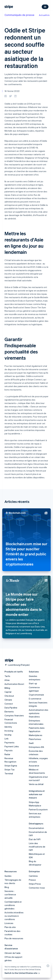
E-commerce (35, 699)
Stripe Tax (10, 770)
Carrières (33, 876)
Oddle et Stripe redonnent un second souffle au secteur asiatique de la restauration (25, 48)
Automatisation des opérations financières (39, 713)
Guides (8, 876)
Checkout (9, 696)
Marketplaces (36, 735)
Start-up (33, 683)
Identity (8, 727)
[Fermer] (47, 966)
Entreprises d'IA (37, 747)
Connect (9, 704)
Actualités (44, 15)
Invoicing (9, 731)
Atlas (7, 680)
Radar (7, 754)
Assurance (34, 766)
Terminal (9, 773)
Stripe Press (35, 884)
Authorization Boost (14, 684)
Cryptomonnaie (36, 695)
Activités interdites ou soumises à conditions (14, 916)
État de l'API (35, 839)
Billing (7, 688)
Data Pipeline (11, 708)
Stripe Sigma (11, 766)
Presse (32, 880)
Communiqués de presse (19, 15)
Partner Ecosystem (38, 809)
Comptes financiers (14, 715)
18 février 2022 (12, 91)
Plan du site (10, 927)
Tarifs (7, 676)
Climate (8, 700)
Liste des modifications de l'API (37, 847)
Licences (9, 923)
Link (7, 739)
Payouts (9, 750)
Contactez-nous (37, 888)
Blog (7, 887)
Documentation (36, 828)
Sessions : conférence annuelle (10, 894)
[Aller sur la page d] (8, 660)
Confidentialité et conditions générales (13, 905)
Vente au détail (36, 784)
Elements (9, 712)
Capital (8, 692)
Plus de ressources (14, 938)
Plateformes (35, 739)
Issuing (8, 735)
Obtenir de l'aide (13, 953)
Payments (10, 742)
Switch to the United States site (22, 973)
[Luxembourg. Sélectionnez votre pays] (17, 665)
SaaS (31, 743)
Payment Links (12, 746)
